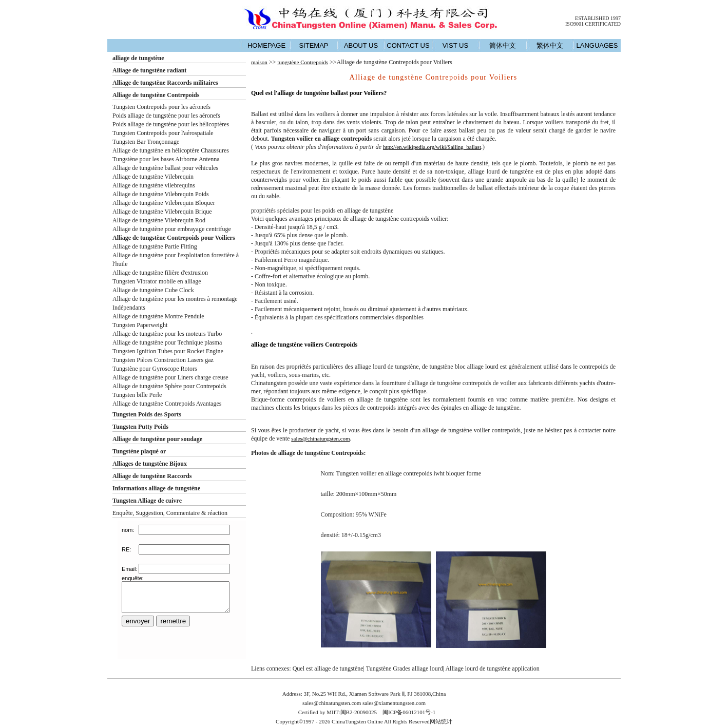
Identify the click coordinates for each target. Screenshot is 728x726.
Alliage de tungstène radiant (149, 70)
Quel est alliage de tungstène (328, 668)
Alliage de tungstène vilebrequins (154, 185)
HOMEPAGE (266, 45)
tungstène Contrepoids (303, 62)
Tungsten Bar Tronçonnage (146, 142)
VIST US (455, 45)
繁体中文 (550, 45)
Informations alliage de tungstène (156, 488)
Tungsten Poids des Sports (147, 414)
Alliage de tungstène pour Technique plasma (167, 342)
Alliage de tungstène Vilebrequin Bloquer (164, 203)
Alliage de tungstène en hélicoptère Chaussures (171, 150)
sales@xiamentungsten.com (394, 703)
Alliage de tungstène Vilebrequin (153, 177)
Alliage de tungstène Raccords (152, 476)
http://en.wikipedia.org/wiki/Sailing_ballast (432, 147)
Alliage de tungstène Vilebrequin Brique (162, 212)
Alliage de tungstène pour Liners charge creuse (170, 377)
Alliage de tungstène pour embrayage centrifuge (172, 229)
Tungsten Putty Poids (140, 427)
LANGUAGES (597, 45)
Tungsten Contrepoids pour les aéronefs (161, 107)
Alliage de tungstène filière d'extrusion (160, 273)
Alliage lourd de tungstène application (492, 668)
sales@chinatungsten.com (320, 438)
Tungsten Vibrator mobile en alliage (157, 281)
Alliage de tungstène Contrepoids (156, 95)
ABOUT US (361, 45)
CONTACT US (408, 45)
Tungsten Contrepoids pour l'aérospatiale (163, 133)
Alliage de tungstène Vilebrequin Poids (161, 194)
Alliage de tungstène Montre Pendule (158, 316)
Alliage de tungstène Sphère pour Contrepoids (169, 386)
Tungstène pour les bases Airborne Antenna (166, 159)
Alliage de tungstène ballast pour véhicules (165, 168)
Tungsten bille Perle (137, 395)
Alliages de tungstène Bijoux (150, 464)
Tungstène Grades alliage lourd (405, 668)
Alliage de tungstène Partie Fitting (155, 246)
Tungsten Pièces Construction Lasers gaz (163, 360)
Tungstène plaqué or (139, 451)
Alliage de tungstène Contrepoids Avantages (167, 404)
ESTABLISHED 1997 (598, 18)
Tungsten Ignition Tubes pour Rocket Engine (168, 351)
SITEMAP (313, 45)
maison (259, 62)
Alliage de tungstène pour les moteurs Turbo (167, 334)
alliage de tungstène (138, 58)
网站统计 (441, 721)
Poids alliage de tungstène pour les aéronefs (166, 116)
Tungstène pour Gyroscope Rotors (155, 369)
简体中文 (503, 45)
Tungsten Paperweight (140, 325)
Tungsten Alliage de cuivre (147, 501)
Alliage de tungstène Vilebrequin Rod (159, 220)
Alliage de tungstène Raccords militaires (165, 83)
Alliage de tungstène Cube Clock (153, 290)
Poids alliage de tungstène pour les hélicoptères (171, 124)
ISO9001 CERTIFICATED (593, 24)
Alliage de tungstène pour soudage (157, 439)
